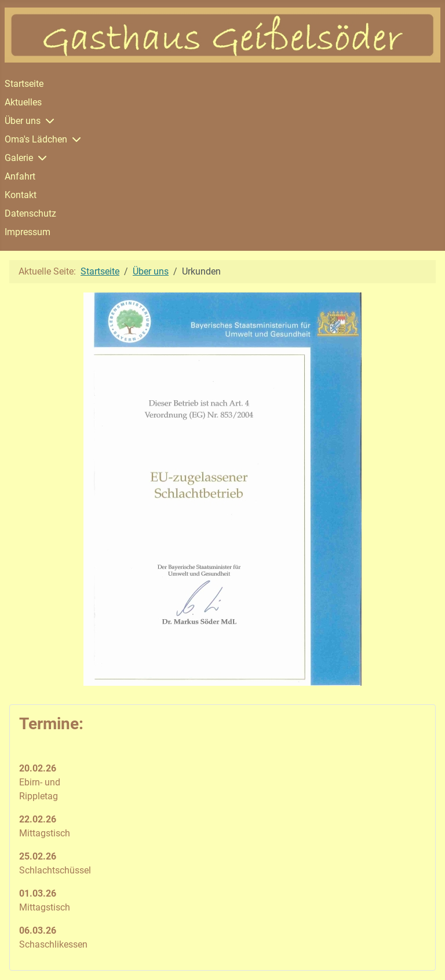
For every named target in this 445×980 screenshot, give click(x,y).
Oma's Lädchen (36, 139)
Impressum (28, 232)
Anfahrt (20, 176)
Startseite (24, 84)
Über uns (23, 121)
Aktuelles (23, 102)
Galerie (19, 158)
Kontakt (21, 195)
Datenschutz (30, 213)
